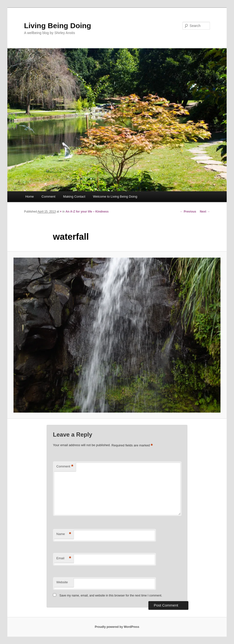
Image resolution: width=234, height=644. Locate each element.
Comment (48, 197)
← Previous (188, 212)
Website (62, 582)
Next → (205, 212)
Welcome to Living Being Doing (115, 197)
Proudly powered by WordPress (117, 627)
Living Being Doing (58, 26)
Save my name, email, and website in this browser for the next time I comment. (111, 596)
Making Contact (74, 197)
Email (64, 558)
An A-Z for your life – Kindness (87, 212)
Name (64, 534)
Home (30, 197)
